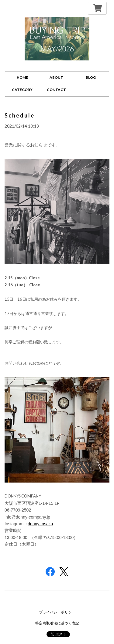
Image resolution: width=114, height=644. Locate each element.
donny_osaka (40, 524)
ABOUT (56, 77)
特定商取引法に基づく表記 (57, 623)
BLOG (91, 77)
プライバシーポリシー (57, 612)
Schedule (20, 115)
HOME (22, 77)
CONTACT (56, 90)
